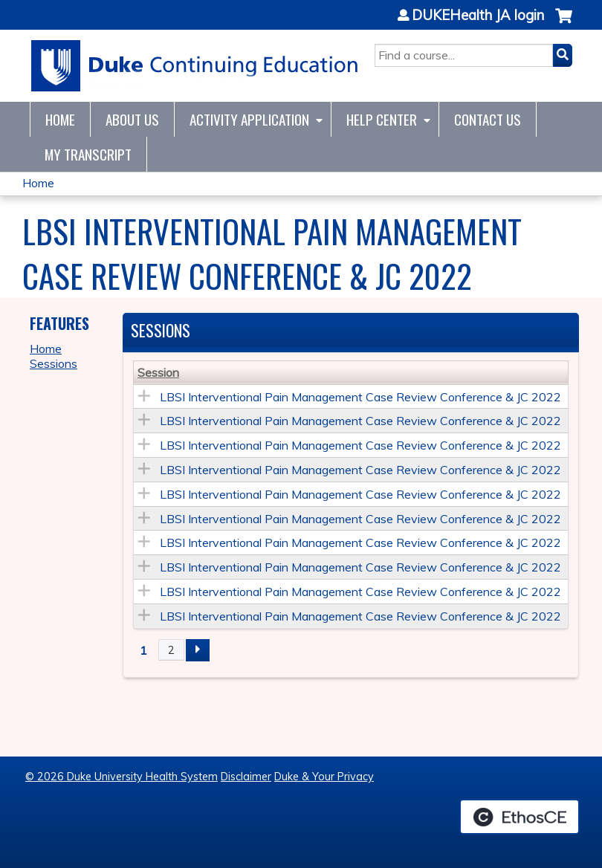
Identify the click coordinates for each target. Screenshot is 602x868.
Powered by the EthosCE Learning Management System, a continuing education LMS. (520, 817)
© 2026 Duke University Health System (122, 777)
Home (60, 119)
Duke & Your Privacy (324, 777)
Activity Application (249, 119)
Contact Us (488, 119)
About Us (132, 119)
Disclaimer (246, 777)
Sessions (54, 363)
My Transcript (88, 154)
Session (158, 372)
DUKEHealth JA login (478, 16)
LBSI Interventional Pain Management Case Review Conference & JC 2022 (360, 397)
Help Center (382, 119)
